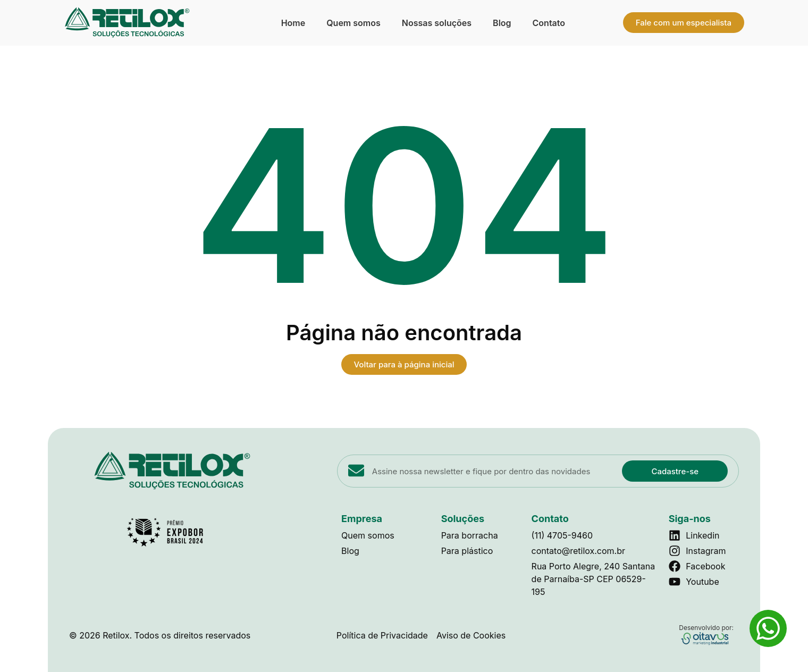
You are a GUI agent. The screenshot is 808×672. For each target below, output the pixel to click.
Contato (549, 23)
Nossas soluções (437, 23)
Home (293, 23)
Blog (502, 23)
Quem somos (353, 23)
